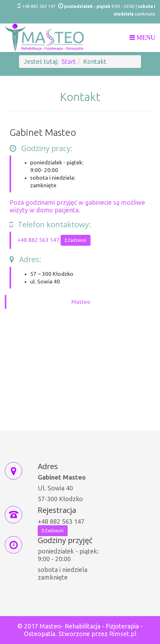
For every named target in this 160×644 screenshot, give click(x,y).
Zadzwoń (76, 240)
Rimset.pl (123, 634)
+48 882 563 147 (39, 6)
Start (69, 61)
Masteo (81, 302)
